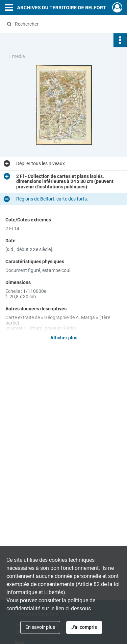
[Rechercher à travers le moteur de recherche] (63, 24)
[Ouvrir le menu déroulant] (9, 8)
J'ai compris (84, 627)
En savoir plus (40, 627)
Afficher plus (64, 338)
